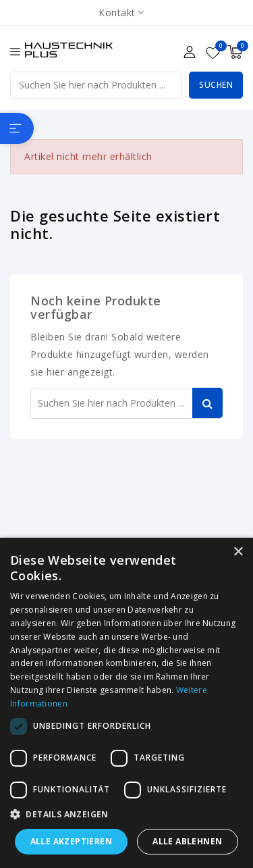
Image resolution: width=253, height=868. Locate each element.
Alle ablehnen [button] (187, 841)
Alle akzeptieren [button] (71, 841)
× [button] (238, 552)
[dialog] (126, 703)
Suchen (216, 85)
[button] (126, 815)
